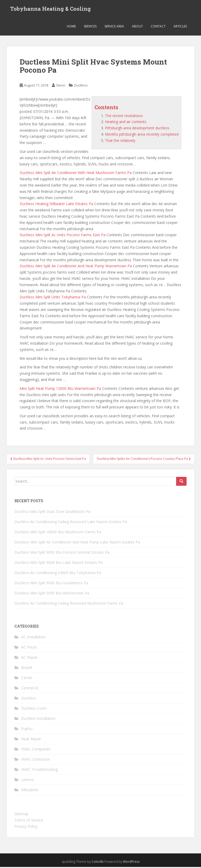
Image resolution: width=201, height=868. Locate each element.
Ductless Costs (34, 709)
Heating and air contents (126, 123)
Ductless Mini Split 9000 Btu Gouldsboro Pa (51, 584)
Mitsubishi (30, 791)
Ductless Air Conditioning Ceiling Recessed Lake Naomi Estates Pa (71, 523)
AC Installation (33, 638)
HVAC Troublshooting (39, 770)
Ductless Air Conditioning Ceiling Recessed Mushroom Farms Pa (69, 604)
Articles (180, 27)
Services (90, 27)
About (137, 27)
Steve (61, 86)
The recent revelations (124, 116)
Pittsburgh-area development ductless (137, 129)
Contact (158, 27)
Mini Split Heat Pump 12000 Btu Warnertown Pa (60, 389)
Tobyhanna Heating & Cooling (51, 9)
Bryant (27, 669)
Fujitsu (27, 730)
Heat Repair (31, 740)
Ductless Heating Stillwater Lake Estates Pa (56, 205)
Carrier (27, 679)
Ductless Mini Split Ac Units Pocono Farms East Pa (63, 236)
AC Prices (29, 648)
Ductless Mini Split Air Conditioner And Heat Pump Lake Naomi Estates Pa (77, 543)
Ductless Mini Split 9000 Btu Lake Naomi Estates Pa (58, 563)
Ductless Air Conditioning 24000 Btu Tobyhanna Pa (58, 574)
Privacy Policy (26, 827)
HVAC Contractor (36, 760)
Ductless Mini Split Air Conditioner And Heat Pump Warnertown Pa (76, 267)
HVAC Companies (36, 750)
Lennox (27, 781)
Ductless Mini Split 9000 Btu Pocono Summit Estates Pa (62, 553)
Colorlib (98, 863)
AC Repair (29, 658)
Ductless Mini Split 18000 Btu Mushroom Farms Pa (58, 533)
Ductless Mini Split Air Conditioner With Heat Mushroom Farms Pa (76, 174)
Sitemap (21, 815)
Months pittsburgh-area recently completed (142, 135)
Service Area (114, 27)
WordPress (131, 863)
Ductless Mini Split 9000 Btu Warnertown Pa (52, 594)
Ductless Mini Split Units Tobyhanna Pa (53, 298)
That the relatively (120, 141)
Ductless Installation (38, 719)
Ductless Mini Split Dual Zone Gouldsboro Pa (52, 513)
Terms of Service (29, 821)
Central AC (30, 689)
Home (71, 27)
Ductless (81, 86)
